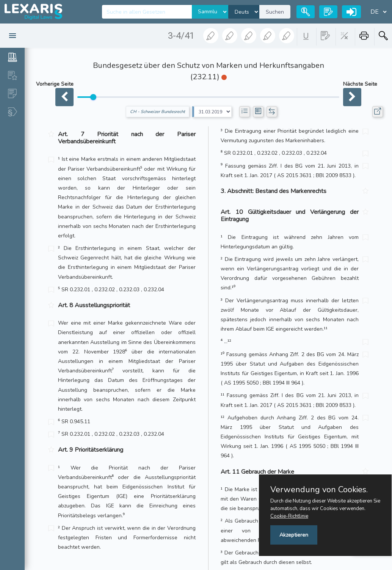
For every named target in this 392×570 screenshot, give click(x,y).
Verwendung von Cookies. (319, 490)
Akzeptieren (294, 535)
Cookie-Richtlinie (289, 516)
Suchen (275, 12)
